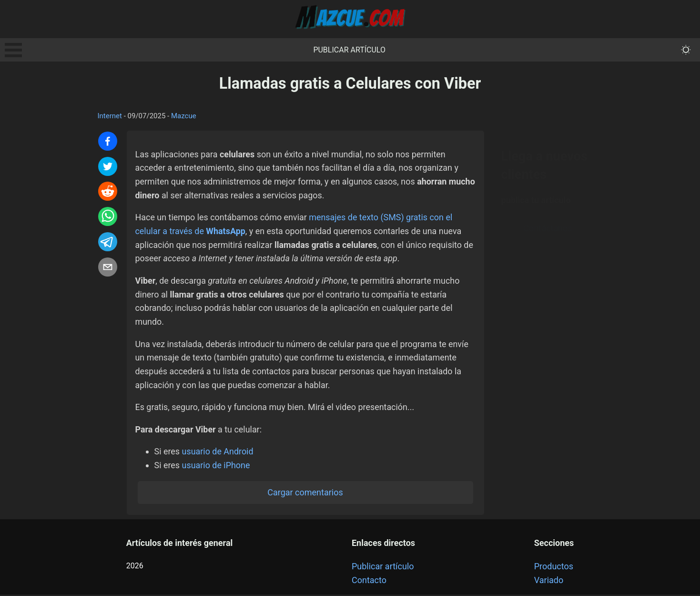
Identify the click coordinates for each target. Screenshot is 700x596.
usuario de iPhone (216, 467)
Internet (110, 116)
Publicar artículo (349, 50)
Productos (554, 568)
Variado (549, 581)
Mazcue (184, 116)
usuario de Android (218, 453)
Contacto (369, 581)
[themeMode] (686, 50)
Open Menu (13, 50)
